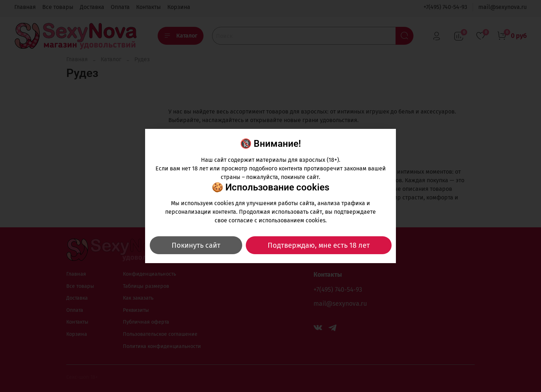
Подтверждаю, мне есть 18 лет (319, 245)
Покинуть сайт (196, 245)
